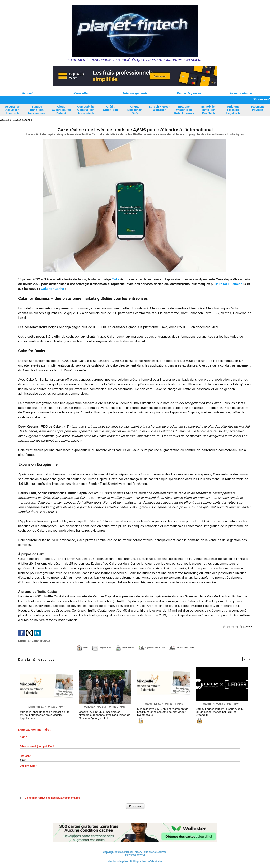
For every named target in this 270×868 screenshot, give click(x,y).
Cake (116, 279)
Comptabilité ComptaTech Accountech (86, 110)
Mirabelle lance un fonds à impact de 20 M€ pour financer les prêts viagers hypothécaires (44, 713)
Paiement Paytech (258, 108)
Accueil (27, 93)
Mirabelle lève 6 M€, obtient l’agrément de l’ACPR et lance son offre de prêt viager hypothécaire (160, 711)
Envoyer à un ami (77, 647)
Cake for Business (229, 284)
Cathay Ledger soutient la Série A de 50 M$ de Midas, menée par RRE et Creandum (221, 710)
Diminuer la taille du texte (208, 647)
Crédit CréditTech (110, 108)
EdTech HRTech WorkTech (159, 108)
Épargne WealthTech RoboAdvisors (184, 110)
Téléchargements (135, 93)
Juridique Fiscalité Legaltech (233, 110)
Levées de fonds (21, 120)
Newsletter (81, 93)
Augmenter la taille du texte (159, 647)
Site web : (25, 756)
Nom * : (24, 737)
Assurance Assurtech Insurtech (12, 110)
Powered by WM (135, 855)
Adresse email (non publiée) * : (38, 746)
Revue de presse (189, 93)
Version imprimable (114, 647)
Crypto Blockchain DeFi (135, 110)
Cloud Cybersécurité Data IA (61, 110)
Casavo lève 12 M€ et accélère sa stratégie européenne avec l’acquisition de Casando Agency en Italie (102, 714)
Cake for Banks (53, 288)
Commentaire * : (29, 765)
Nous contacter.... (243, 93)
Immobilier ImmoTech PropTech (209, 110)
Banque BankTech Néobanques (37, 110)
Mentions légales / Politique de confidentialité (135, 861)
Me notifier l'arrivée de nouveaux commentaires (52, 798)
